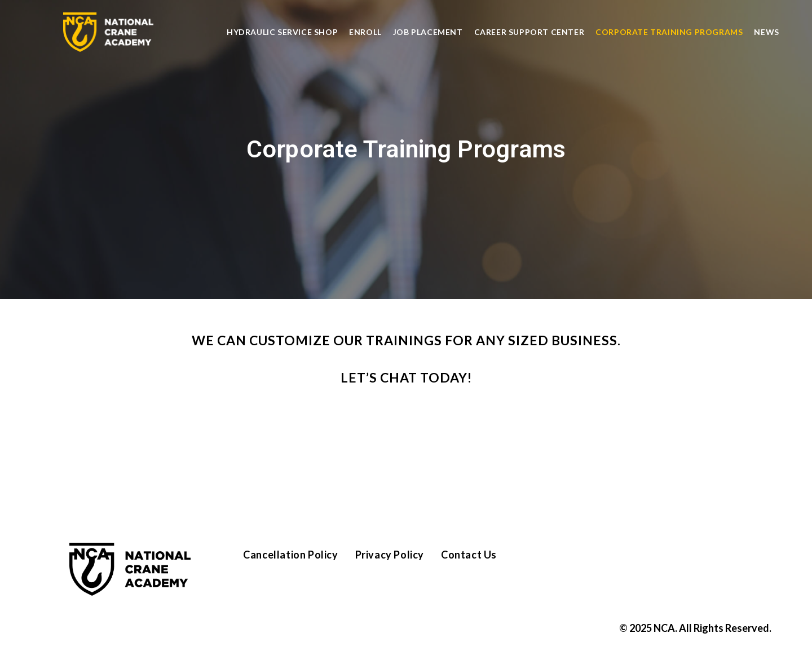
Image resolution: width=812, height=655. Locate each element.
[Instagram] (618, 560)
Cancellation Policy (290, 555)
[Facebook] (583, 560)
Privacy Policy (390, 555)
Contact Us (469, 555)
